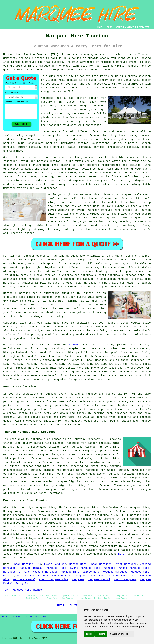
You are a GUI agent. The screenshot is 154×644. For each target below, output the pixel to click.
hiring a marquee (24, 62)
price (35, 334)
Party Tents (24, 583)
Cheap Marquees (101, 564)
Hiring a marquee (17, 293)
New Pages (17, 617)
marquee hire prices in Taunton (126, 210)
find (15, 507)
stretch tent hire (36, 466)
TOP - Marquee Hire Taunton (23, 590)
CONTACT (129, 27)
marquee (9, 546)
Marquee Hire (56, 568)
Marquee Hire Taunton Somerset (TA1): (32, 54)
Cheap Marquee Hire (27, 564)
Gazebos (110, 568)
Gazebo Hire (78, 564)
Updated (28, 617)
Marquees (78, 580)
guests (82, 297)
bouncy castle (116, 394)
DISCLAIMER (143, 27)
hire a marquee (39, 66)
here (121, 554)
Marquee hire (13, 345)
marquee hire (25, 368)
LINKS (109, 27)
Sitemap (5, 617)
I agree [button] (89, 634)
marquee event (126, 62)
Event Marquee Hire (85, 568)
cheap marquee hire (76, 478)
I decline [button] (101, 634)
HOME (100, 27)
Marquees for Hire (16, 572)
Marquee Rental (31, 568)
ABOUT (119, 27)
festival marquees (136, 474)
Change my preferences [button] (121, 634)
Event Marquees (55, 564)
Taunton (74, 345)
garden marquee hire (54, 451)
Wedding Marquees (45, 572)
